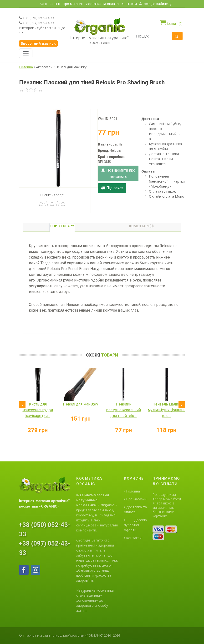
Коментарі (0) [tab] (141, 226)
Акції (43, 4)
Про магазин (73, 4)
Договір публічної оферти (135, 525)
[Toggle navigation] (26, 53)
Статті (55, 4)
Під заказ (112, 188)
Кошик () (171, 22)
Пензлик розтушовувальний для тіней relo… (124, 410)
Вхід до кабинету (155, 4)
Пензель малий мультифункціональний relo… (169, 410)
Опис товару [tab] (62, 226)
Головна (26, 67)
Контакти (129, 4)
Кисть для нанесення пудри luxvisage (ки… (38, 410)
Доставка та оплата (102, 4)
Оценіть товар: (52, 195)
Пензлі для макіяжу (81, 404)
